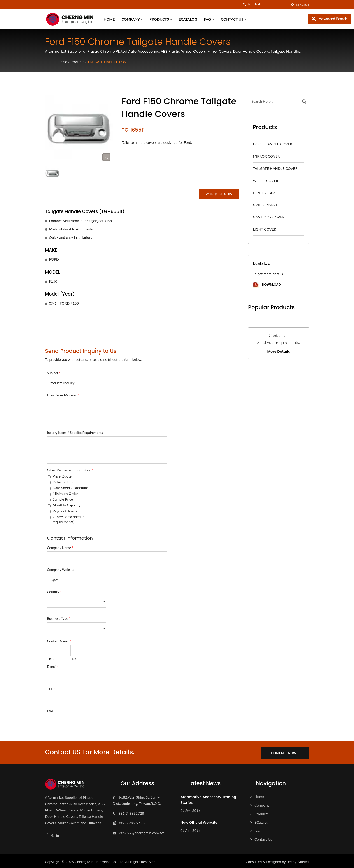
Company (132, 19)
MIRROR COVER (266, 156)
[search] (244, 4)
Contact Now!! (287, 752)
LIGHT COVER (264, 229)
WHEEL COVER (265, 181)
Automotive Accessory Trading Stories (208, 799)
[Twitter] (52, 834)
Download (267, 285)
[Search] (268, 4)
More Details (279, 352)
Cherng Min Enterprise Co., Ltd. (100, 861)
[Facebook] (47, 834)
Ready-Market (298, 861)
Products (161, 19)
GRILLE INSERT (265, 205)
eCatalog (188, 19)
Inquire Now (219, 194)
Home (109, 19)
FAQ (209, 19)
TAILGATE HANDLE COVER (111, 62)
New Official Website (199, 822)
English (303, 5)
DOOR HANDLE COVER (272, 144)
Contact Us (234, 19)
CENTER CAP (264, 193)
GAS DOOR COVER (269, 217)
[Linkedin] (58, 834)
